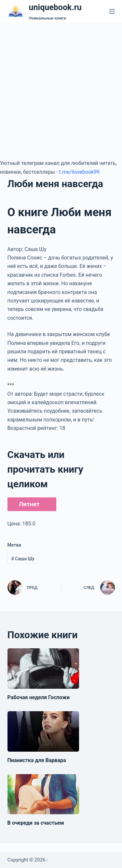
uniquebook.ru (55, 7)
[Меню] (112, 11)
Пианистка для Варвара (37, 760)
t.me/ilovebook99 (79, 172)
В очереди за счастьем (36, 823)
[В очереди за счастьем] (43, 794)
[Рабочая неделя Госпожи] (43, 669)
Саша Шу (23, 559)
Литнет (29, 504)
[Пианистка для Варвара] (43, 731)
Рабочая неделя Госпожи (39, 697)
